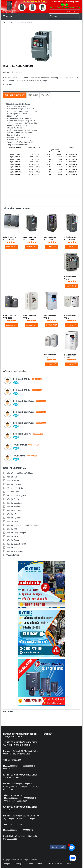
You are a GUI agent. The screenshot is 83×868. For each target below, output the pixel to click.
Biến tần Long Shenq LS (16, 533)
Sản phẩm (29, 864)
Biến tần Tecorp (13, 540)
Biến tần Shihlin (13, 499)
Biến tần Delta (12, 521)
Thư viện (50, 864)
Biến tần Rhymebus (15, 551)
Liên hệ (69, 864)
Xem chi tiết (11, 247)
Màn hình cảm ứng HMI (16, 495)
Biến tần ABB (12, 529)
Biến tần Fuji (12, 477)
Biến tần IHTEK (13, 481)
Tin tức (60, 864)
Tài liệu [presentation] (45, 95)
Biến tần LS (11, 514)
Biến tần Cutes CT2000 (16, 544)
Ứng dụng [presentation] (33, 95)
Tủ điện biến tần (13, 555)
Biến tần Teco (12, 536)
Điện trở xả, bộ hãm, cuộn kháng (20, 473)
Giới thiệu (18, 864)
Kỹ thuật (40, 864)
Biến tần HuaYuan (14, 484)
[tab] (15, 95)
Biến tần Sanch (13, 548)
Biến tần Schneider (14, 510)
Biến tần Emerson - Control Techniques (23, 525)
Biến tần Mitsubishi (14, 503)
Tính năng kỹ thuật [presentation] (15, 95)
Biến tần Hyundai (14, 518)
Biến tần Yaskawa (14, 507)
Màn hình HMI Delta (15, 488)
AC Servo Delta (13, 492)
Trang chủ (8, 22)
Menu (9, 16)
